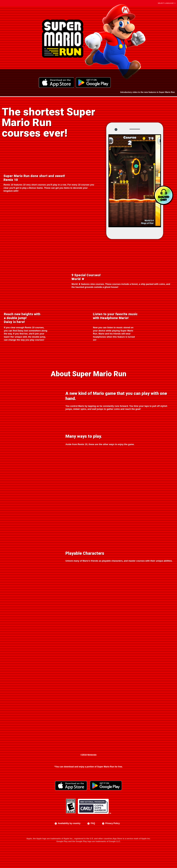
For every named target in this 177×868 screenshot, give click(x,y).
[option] (135, 180)
